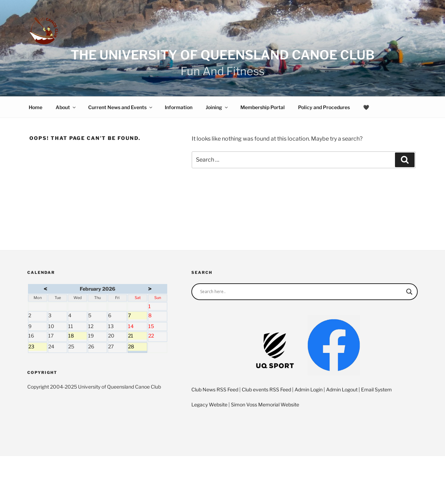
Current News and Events (121, 107)
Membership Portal (263, 107)
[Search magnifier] (409, 292)
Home (36, 107)
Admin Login (309, 389)
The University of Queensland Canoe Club (223, 55)
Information (179, 107)
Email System (376, 389)
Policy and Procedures (324, 107)
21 (137, 336)
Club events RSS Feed (266, 389)
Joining (217, 107)
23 (38, 347)
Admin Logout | (344, 389)
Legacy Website (209, 404)
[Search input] (301, 292)
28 (137, 347)
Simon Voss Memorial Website (265, 404)
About (66, 107)
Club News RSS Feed (215, 389)
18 (77, 336)
